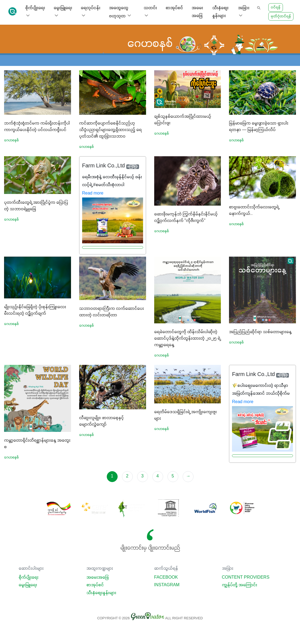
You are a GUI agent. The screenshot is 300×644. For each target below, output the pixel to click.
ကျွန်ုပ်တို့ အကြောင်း (240, 585)
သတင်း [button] (150, 12)
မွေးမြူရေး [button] (63, 12)
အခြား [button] (244, 12)
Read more (93, 193)
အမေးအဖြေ (197, 12)
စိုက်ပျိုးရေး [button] (35, 12)
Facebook (166, 578)
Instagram (167, 585)
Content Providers (246, 578)
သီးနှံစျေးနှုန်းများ (220, 12)
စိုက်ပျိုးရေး (29, 578)
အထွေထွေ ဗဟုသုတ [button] (120, 12)
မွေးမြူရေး (28, 585)
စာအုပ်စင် (174, 8)
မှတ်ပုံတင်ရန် (281, 16)
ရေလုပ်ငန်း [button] (91, 12)
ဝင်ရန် (276, 7)
